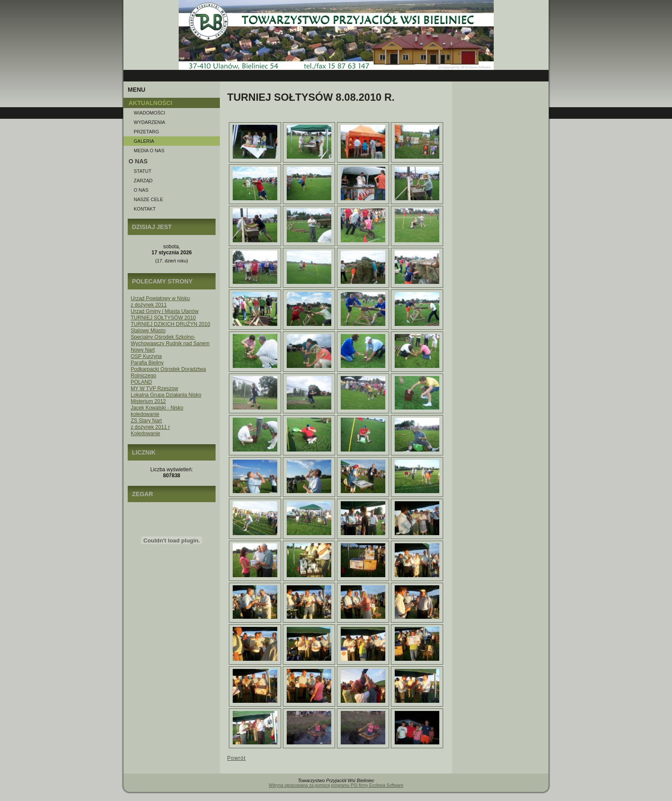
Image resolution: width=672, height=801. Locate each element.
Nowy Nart (143, 350)
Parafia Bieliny (147, 363)
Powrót (236, 758)
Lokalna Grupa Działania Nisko (166, 395)
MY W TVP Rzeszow (154, 388)
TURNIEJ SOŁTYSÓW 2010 (163, 318)
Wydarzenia (149, 122)
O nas (141, 190)
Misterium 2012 (148, 401)
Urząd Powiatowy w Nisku (160, 298)
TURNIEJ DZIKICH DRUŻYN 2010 (170, 324)
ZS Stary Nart (146, 421)
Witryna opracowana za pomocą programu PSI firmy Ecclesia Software (336, 785)
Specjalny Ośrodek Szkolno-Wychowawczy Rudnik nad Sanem (170, 340)
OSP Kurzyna (146, 356)
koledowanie (145, 414)
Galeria (144, 141)
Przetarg (146, 132)
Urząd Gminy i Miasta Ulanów (165, 311)
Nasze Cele (148, 199)
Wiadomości (149, 113)
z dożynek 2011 (149, 305)
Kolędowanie (145, 434)
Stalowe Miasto (148, 331)
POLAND (141, 382)
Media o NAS (149, 151)
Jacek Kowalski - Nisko (157, 408)
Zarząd (143, 181)
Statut (142, 171)
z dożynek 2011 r (150, 427)
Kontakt (145, 209)
